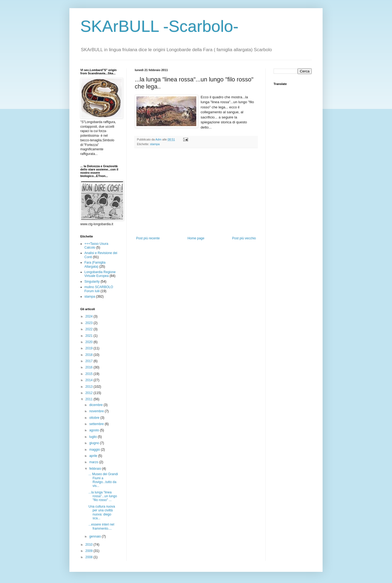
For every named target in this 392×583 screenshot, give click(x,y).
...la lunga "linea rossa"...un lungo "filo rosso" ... (103, 496)
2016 (90, 367)
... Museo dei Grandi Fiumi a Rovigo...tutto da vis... (103, 480)
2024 (90, 316)
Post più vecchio (244, 238)
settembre (97, 424)
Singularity (92, 282)
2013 (90, 387)
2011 (90, 399)
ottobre (95, 418)
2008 (90, 557)
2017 (90, 361)
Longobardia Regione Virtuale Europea (100, 274)
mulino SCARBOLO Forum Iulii (99, 289)
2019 (90, 348)
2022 (90, 329)
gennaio (96, 536)
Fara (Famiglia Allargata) (95, 264)
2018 (90, 355)
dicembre (97, 405)
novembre (97, 411)
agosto (95, 430)
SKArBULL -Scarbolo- (159, 26)
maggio (95, 450)
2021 (90, 336)
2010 (90, 545)
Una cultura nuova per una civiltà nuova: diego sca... (102, 512)
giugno (95, 443)
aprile (94, 456)
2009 (90, 551)
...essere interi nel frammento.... (101, 526)
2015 (90, 374)
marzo (94, 462)
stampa (155, 144)
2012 (90, 393)
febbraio (96, 469)
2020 (90, 342)
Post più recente (148, 238)
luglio (94, 437)
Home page (196, 238)
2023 (90, 323)
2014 (90, 380)
